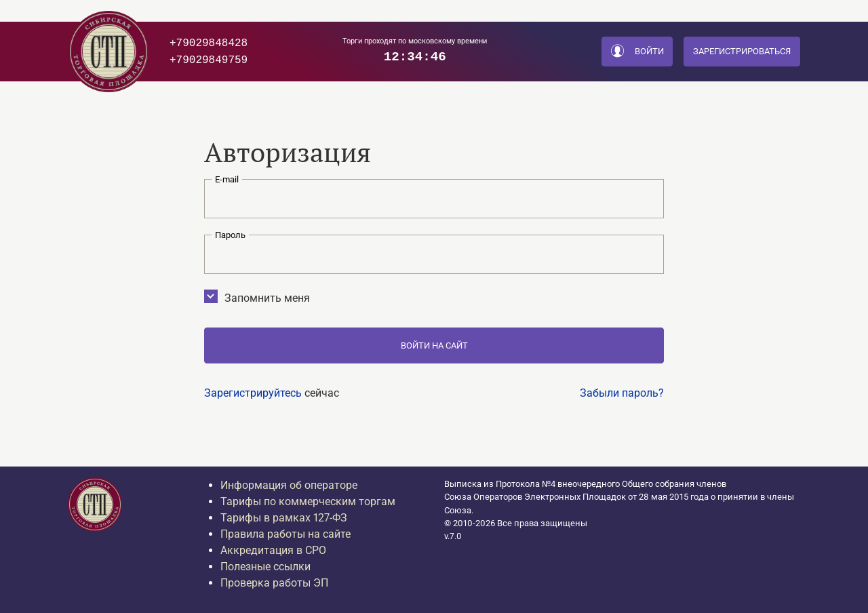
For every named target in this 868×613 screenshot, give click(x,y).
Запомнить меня (261, 297)
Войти (637, 52)
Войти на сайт (434, 345)
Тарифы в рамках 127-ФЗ (284, 518)
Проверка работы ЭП (274, 583)
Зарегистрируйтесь (253, 393)
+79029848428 (209, 43)
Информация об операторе (289, 485)
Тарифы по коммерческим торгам (308, 501)
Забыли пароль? (622, 393)
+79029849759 (209, 60)
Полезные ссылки (265, 567)
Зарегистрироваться (742, 51)
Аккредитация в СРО (273, 550)
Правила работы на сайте (285, 534)
